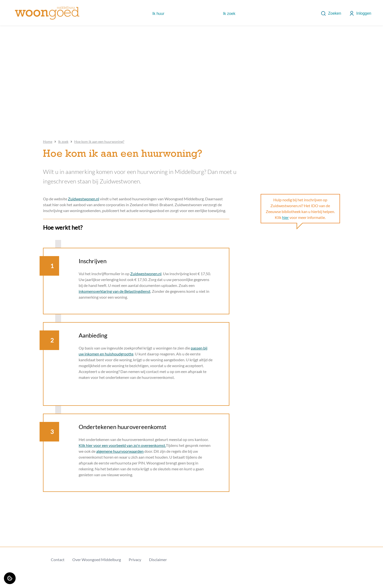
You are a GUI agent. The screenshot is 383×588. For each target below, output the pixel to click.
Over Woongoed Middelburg (97, 560)
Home (48, 141)
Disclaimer (158, 560)
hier (285, 217)
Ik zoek (63, 141)
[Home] (47, 13)
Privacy (135, 560)
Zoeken (331, 13)
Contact (58, 560)
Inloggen (360, 13)
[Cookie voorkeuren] (10, 578)
